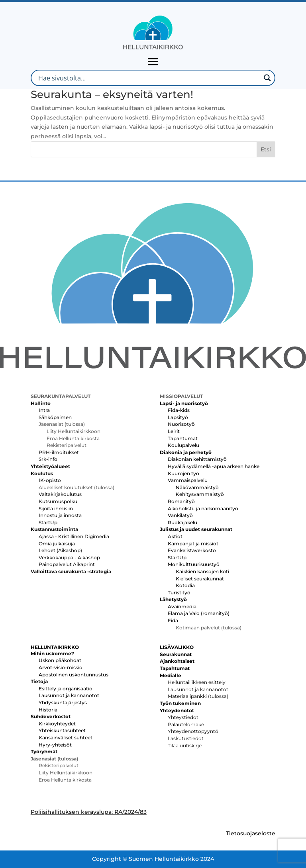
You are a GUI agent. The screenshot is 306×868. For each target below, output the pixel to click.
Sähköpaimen (55, 417)
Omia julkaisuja (57, 544)
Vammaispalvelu (188, 480)
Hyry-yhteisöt (55, 745)
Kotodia (185, 585)
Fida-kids (179, 410)
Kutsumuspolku (58, 501)
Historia (48, 710)
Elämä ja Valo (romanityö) (199, 613)
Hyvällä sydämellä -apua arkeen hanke (214, 466)
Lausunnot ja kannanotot (69, 695)
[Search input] (148, 78)
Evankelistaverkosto (192, 550)
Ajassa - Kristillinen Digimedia (74, 536)
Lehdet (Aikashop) (60, 550)
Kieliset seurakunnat (200, 579)
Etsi (266, 149)
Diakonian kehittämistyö (197, 459)
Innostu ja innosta (60, 515)
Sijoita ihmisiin (56, 508)
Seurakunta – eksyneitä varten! (112, 94)
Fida (173, 620)
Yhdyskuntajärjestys (63, 702)
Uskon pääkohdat (60, 660)
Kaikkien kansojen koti (202, 571)
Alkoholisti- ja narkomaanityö (203, 508)
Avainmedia (182, 606)
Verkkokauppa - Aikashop (69, 557)
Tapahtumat (183, 438)
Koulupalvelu (183, 445)
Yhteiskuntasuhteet (62, 730)
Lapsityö (178, 417)
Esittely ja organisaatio (66, 689)
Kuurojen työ (183, 473)
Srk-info (48, 459)
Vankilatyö (180, 515)
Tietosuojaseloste (251, 833)
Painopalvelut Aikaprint (67, 564)
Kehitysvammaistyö (200, 494)
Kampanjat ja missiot (193, 544)
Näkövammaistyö (197, 487)
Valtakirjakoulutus (60, 494)
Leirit (174, 431)
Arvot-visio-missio (61, 667)
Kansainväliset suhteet (66, 738)
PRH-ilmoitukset (59, 452)
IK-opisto (50, 480)
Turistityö (179, 593)
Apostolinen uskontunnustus (74, 675)
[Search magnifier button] (267, 78)
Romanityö (181, 501)
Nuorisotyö (181, 424)
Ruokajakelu (182, 522)
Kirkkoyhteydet (57, 724)
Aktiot (175, 536)
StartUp (48, 522)
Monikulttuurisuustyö (194, 564)
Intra (44, 410)
